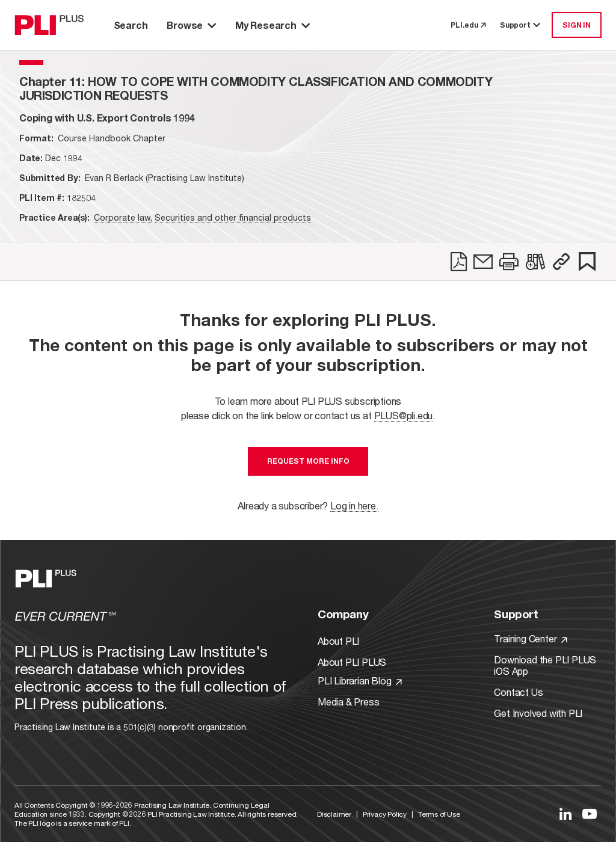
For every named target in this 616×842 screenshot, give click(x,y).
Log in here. (354, 506)
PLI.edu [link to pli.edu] (468, 25)
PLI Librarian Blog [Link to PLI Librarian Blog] (360, 681)
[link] (459, 262)
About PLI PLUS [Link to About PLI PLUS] (352, 662)
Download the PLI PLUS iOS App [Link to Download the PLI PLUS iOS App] (545, 665)
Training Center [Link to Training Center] (531, 638)
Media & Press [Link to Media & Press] (348, 702)
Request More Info (308, 461)
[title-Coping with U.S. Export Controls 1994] (107, 118)
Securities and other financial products (233, 217)
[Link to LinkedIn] (565, 814)
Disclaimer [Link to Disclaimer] (334, 814)
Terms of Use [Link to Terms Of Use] (439, 814)
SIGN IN (577, 25)
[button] (561, 262)
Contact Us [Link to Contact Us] (518, 692)
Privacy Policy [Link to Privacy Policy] (385, 814)
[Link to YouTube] (590, 814)
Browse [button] (191, 25)
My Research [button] (273, 25)
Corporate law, (123, 217)
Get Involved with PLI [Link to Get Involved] (538, 713)
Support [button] (521, 25)
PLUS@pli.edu (404, 415)
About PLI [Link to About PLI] (338, 641)
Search (131, 25)
